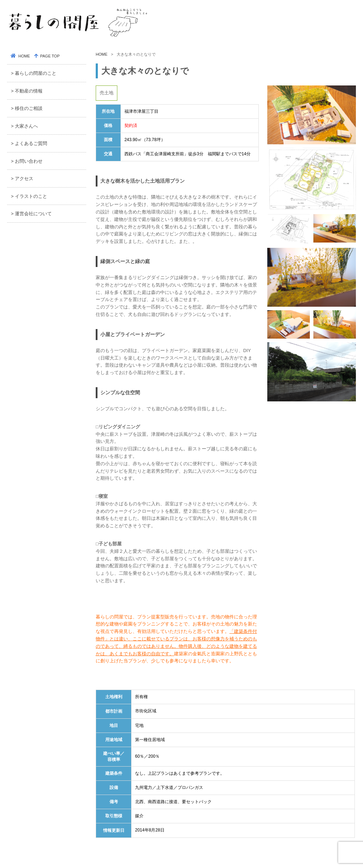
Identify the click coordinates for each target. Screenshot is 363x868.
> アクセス (22, 179)
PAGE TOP (49, 56)
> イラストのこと (29, 196)
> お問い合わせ (27, 161)
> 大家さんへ (24, 126)
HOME (102, 54)
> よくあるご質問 (29, 143)
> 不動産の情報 (27, 91)
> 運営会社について (31, 214)
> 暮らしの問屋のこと (34, 73)
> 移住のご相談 (27, 108)
